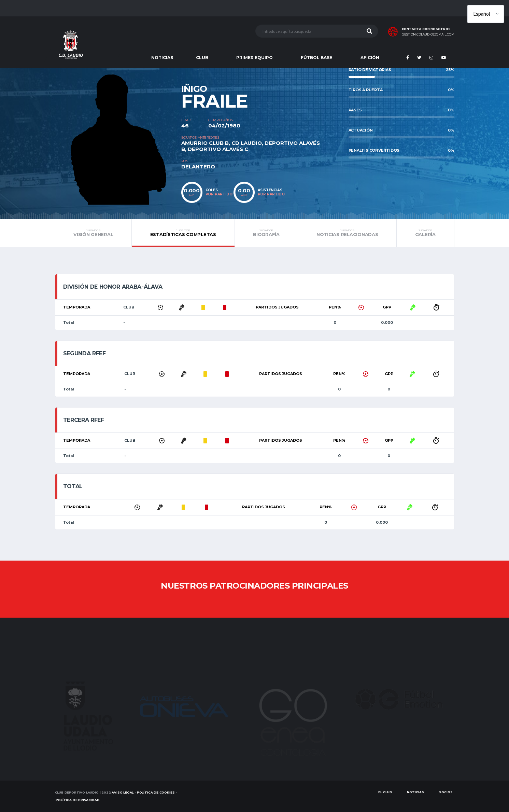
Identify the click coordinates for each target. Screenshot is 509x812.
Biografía (266, 233)
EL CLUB (385, 792)
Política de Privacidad (77, 800)
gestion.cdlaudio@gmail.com (428, 35)
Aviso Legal (123, 792)
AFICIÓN (370, 58)
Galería (425, 233)
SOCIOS (446, 792)
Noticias (415, 792)
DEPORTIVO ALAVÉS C (218, 149)
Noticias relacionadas (347, 233)
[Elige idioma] (486, 14)
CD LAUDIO (247, 143)
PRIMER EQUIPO (254, 58)
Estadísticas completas (183, 233)
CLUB (202, 58)
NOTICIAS (162, 58)
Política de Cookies (156, 792)
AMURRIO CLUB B (205, 143)
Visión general (94, 233)
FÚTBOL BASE (316, 58)
